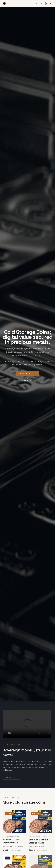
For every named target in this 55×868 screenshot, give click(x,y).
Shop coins (28, 373)
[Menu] (50, 3)
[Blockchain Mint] (5, 3)
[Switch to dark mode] (36, 3)
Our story (28, 380)
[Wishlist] (41, 3)
